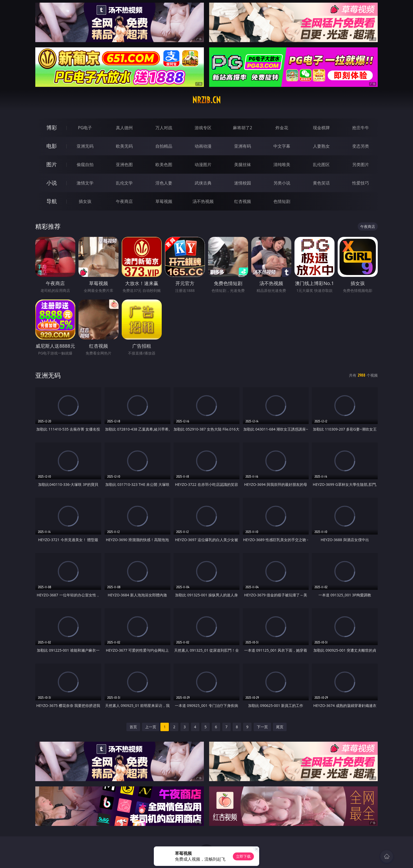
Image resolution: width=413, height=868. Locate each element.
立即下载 (243, 856)
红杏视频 (243, 201)
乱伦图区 (321, 164)
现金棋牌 (321, 128)
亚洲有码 (243, 146)
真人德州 (124, 128)
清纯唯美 (282, 164)
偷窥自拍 (85, 164)
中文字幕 (282, 146)
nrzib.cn (206, 100)
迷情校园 (243, 183)
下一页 (262, 727)
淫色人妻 (164, 183)
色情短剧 (282, 201)
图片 (52, 164)
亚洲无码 (85, 146)
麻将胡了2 (242, 128)
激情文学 (85, 183)
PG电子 (85, 128)
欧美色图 (164, 164)
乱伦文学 (124, 183)
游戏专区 (203, 128)
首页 (133, 727)
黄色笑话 (321, 183)
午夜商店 (124, 201)
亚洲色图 (124, 164)
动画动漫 (203, 146)
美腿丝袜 (243, 164)
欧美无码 (124, 146)
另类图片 (361, 164)
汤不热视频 (203, 201)
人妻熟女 (321, 146)
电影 (52, 146)
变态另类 (361, 146)
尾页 (280, 727)
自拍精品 (164, 146)
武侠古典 (203, 183)
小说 (52, 183)
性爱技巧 (361, 183)
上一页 (151, 727)
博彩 (52, 128)
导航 (52, 201)
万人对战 (164, 128)
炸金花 (282, 128)
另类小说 (282, 183)
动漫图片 (203, 164)
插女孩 (85, 201)
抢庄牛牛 (361, 128)
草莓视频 (164, 201)
